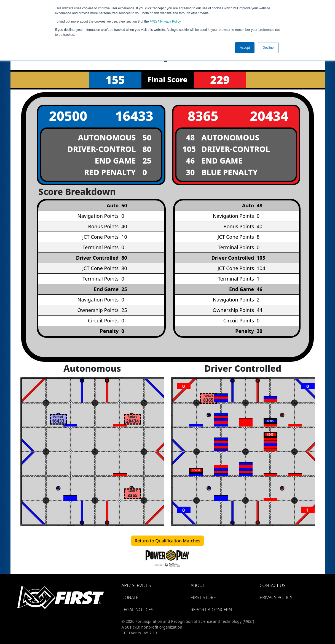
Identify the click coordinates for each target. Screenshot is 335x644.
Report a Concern (211, 610)
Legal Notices (137, 610)
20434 (269, 116)
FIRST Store (203, 597)
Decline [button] (268, 48)
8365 (203, 116)
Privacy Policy (165, 21)
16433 (134, 116)
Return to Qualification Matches (168, 541)
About (198, 585)
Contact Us (273, 585)
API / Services (136, 585)
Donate (130, 597)
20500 (68, 116)
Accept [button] (245, 48)
